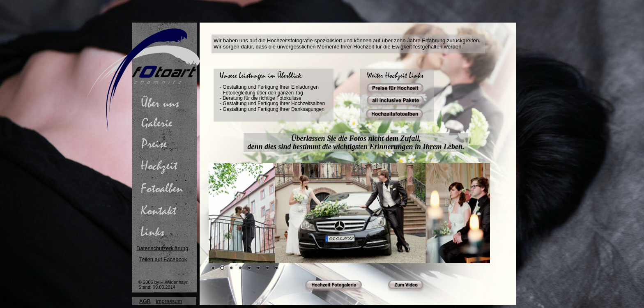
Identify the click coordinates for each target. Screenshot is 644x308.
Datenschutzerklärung (162, 248)
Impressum (169, 301)
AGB (145, 301)
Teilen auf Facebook (163, 259)
